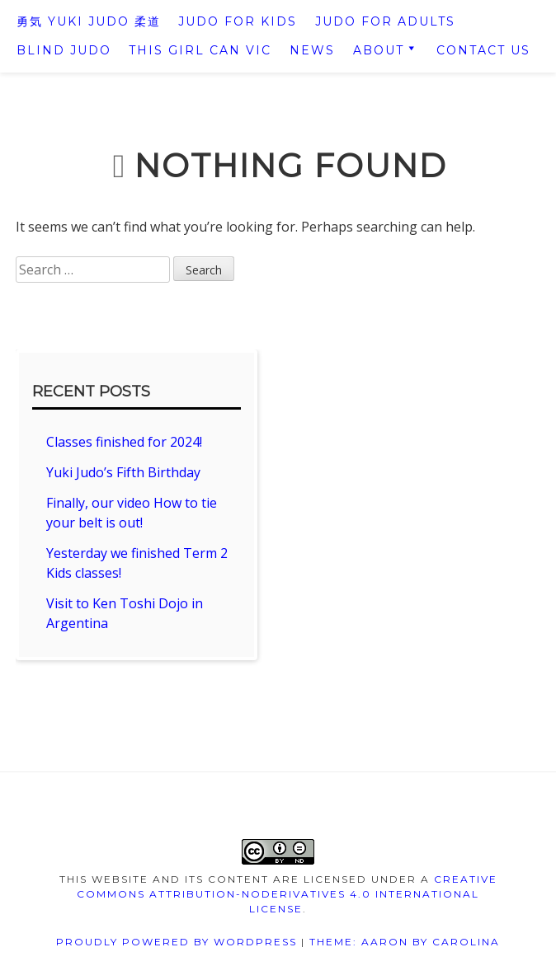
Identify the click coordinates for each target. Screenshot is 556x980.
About (379, 50)
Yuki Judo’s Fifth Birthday (123, 472)
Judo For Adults (385, 21)
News (312, 50)
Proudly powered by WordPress (177, 942)
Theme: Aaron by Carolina (405, 942)
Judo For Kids (238, 21)
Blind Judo (64, 50)
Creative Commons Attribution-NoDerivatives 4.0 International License (287, 894)
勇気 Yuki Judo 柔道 (89, 21)
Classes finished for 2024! (124, 442)
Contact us (483, 50)
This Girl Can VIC (200, 50)
